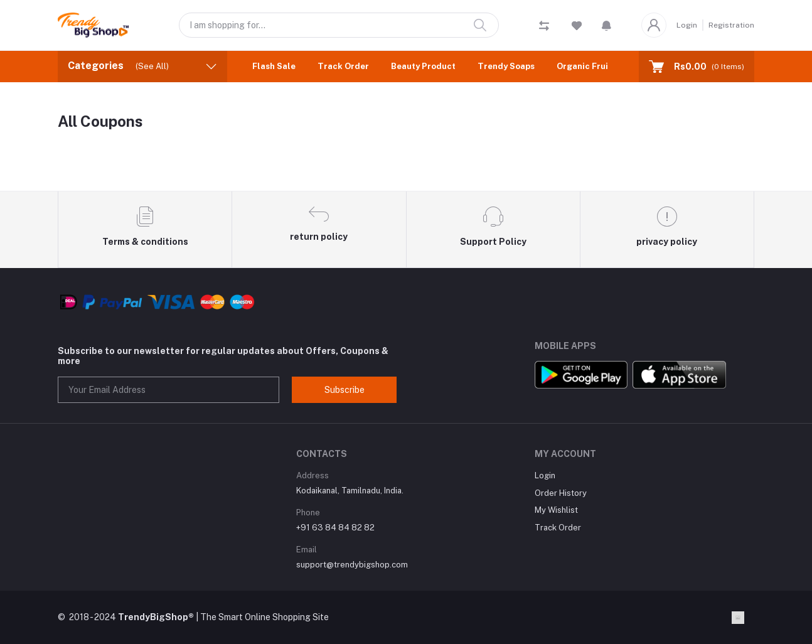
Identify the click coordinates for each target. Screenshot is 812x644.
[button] (606, 25)
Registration (731, 25)
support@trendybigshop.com (352, 565)
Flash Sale (274, 66)
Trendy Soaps (506, 66)
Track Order (343, 66)
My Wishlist (556, 510)
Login (687, 25)
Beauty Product (423, 66)
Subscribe (345, 390)
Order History (561, 493)
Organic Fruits (586, 66)
